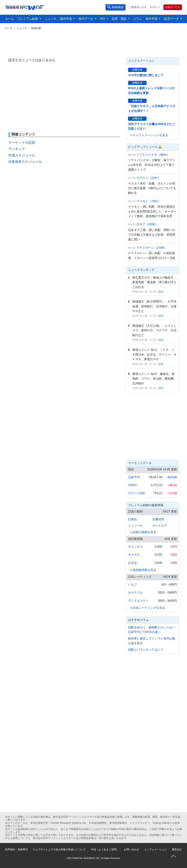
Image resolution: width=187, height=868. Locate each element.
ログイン (155, 7)
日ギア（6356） (147, 224)
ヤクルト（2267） (149, 178)
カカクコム (135, 592)
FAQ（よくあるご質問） (105, 849)
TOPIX (132, 485)
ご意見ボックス (138, 7)
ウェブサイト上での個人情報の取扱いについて (59, 849)
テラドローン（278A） (152, 248)
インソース (135, 526)
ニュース (51, 19)
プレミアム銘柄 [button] (28, 19)
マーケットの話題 (22, 143)
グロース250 (136, 493)
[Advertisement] (93, 43)
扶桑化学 (158, 519)
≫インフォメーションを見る (149, 135)
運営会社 (177, 849)
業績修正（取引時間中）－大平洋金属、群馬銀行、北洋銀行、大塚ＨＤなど (154, 306)
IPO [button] (103, 19)
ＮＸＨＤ (134, 555)
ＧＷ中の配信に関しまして (146, 75)
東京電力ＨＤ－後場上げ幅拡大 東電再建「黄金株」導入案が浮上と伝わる (154, 282)
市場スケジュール (22, 155)
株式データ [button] (86, 19)
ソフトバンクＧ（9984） (153, 155)
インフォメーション (155, 849)
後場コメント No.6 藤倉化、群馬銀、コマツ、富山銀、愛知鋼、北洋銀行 (154, 379)
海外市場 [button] (152, 19)
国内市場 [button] (66, 19)
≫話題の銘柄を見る (143, 532)
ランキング (17, 149)
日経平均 (134, 477)
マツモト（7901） (149, 201)
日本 (161, 292)
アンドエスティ (138, 601)
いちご (132, 584)
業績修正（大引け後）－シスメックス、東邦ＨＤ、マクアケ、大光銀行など (154, 330)
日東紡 (132, 519)
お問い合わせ (131, 849)
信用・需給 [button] (119, 19)
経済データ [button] (172, 19)
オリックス (135, 547)
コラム (138, 19)
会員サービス (173, 7)
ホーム (9, 19)
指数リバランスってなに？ (146, 650)
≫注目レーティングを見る (147, 608)
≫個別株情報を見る (143, 570)
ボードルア (160, 526)
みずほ (132, 563)
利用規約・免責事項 (16, 849)
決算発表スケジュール (25, 162)
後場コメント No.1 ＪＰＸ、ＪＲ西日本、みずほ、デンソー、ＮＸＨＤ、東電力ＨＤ (154, 354)
